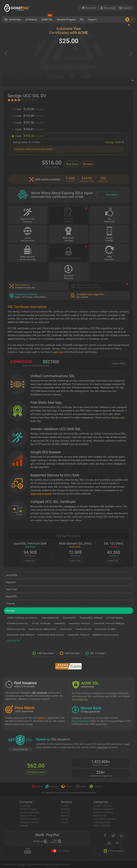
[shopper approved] (121, 836)
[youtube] (109, 843)
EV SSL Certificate (41, 623)
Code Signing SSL (50, 618)
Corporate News (28, 816)
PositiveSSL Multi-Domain (51, 635)
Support (92, 20)
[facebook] (105, 836)
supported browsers (41, 494)
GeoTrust (11, 589)
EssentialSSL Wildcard (91, 618)
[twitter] (113, 836)
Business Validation (103, 809)
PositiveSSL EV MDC (105, 629)
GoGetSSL (12, 575)
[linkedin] (117, 843)
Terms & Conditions (29, 819)
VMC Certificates (102, 826)
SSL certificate (40, 693)
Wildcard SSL (100, 816)
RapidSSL (12, 596)
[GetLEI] (20, 740)
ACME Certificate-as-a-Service (22, 618)
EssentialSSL (70, 618)
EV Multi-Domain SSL (18, 623)
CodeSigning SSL (102, 822)
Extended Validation (103, 812)
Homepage (25, 806)
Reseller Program (66, 20)
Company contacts (29, 822)
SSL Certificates (13, 20)
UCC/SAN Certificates (104, 819)
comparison (70, 506)
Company (26, 802)
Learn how (102, 747)
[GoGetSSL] (17, 8)
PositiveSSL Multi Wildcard (21, 635)
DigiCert (11, 582)
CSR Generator (43, 653)
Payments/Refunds (29, 812)
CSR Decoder (70, 653)
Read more (119, 363)
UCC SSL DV (13, 641)
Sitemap (24, 826)
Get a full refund (80, 721)
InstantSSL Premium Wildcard (109, 623)
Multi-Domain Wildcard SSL (43, 629)
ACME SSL (47, 19)
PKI (82, 20)
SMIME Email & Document (106, 635)
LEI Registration (36, 772)
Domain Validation (103, 806)
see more (58, 352)
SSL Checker (95, 653)
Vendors (66, 802)
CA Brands (31, 20)
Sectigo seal (118, 418)
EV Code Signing (114, 618)
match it (41, 718)
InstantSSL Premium (80, 623)
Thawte (10, 604)
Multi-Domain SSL (16, 629)
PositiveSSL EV (84, 629)
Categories (101, 802)
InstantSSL (60, 623)
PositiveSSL (66, 629)
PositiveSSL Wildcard (78, 635)
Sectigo (10, 611)
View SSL (30, 561)
